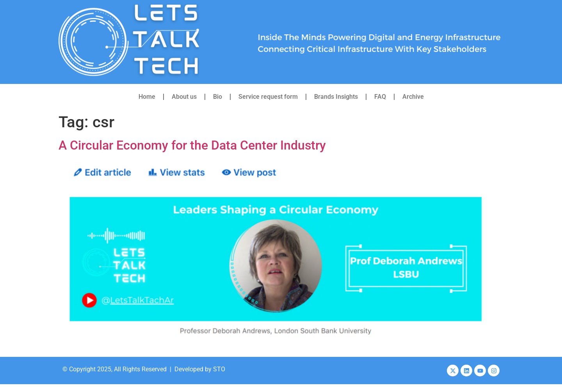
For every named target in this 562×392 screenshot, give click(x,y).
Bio (218, 97)
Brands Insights (336, 97)
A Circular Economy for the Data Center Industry (192, 145)
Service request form (268, 97)
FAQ (380, 97)
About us (184, 97)
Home (147, 97)
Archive (413, 97)
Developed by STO (200, 369)
